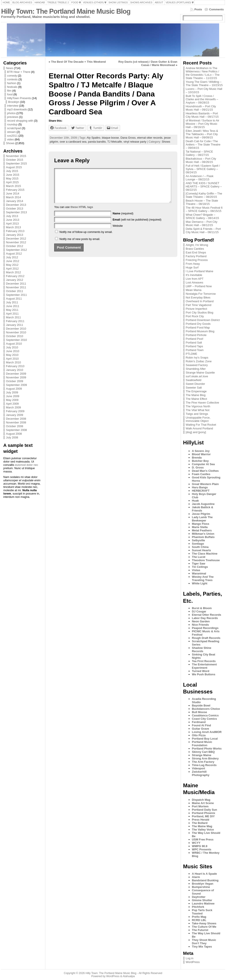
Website (118, 232)
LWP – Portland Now (199, 286)
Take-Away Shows (204, 923)
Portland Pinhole (196, 335)
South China (200, 547)
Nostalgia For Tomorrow (201, 294)
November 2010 (16, 332)
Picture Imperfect (196, 309)
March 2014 (13, 197)
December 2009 (16, 374)
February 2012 (15, 276)
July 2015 (12, 171)
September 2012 (16, 250)
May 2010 (12, 355)
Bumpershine (201, 887)
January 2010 (15, 370)
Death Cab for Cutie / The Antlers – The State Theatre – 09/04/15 (203, 144)
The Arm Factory (203, 762)
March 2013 (13, 227)
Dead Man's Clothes (205, 471)
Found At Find (201, 725)
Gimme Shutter (202, 900)
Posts (198, 9)
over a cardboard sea (73, 142)
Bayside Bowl (201, 705)
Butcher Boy (200, 461)
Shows (10, 143)
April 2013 (12, 224)
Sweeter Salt (194, 388)
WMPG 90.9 (200, 846)
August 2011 (14, 299)
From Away (193, 264)
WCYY (196, 843)
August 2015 (14, 167)
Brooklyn (14, 102)
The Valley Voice (203, 830)
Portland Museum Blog (200, 331)
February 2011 (15, 321)
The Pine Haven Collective (202, 403)
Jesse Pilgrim (201, 514)
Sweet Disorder (195, 384)
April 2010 (12, 359)
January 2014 (15, 201)
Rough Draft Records (206, 638)
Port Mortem (200, 806)
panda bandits (97, 142)
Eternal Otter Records (207, 615)
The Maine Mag (202, 826)
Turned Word (201, 671)
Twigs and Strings (197, 414)
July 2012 (12, 257)
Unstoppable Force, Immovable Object (198, 419)
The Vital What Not (198, 410)
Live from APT (195, 279)
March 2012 (13, 272)
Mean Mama (194, 290)
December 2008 (16, 419)
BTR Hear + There (19, 72)
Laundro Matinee (203, 904)
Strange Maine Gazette (200, 373)
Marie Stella (200, 527)
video (11, 139)
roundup (12, 124)
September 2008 (16, 430)
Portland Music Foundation (202, 744)
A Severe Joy (201, 451)
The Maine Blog (196, 395)
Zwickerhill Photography (201, 773)
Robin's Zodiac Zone (199, 361)
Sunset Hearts (201, 550)
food (10, 94)
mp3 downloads (17, 109)
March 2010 (13, 362)
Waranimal (199, 573)
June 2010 (13, 351)
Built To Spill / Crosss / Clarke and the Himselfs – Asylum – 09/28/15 (202, 99)
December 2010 (16, 329)
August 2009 (14, 389)
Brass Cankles (195, 249)
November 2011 (16, 287)
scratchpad (14, 128)
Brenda (197, 458)
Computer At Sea (203, 464)
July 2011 (12, 302)
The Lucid (199, 557)
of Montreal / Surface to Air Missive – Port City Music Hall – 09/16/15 (203, 124)
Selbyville (198, 540)
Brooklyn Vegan (203, 884)
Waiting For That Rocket (201, 425)
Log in (190, 958)
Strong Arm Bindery (205, 758)
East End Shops (196, 252)
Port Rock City (195, 316)
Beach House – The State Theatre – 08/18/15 (202, 202)
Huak (195, 501)
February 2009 (15, 411)
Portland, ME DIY (203, 816)
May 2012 (12, 265)
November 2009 (16, 377)
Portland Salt (194, 343)
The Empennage (196, 391)
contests (12, 79)
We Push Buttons (204, 674)
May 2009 (12, 400)
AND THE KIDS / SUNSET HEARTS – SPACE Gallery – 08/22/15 (204, 186)
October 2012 (15, 246)
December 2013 (16, 205)
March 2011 (13, 317)
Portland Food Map (198, 328)
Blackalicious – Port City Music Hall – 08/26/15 (201, 160)
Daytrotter (199, 897)
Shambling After (196, 369)
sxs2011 (12, 136)
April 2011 (12, 314)
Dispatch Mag (201, 800)
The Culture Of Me (204, 927)
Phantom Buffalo (203, 537)
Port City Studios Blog (199, 313)
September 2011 (16, 295)
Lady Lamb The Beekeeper (202, 519)
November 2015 (16, 156)
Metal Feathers (202, 530)
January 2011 (15, 325)
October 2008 (15, 426)
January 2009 (15, 415)
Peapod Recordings (205, 628)
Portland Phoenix (204, 813)
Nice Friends (200, 625)
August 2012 (14, 254)
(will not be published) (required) (137, 226)
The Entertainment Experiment (204, 666)
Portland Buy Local (205, 739)
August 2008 (14, 434)
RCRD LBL (199, 920)
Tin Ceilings (200, 567)
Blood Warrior (201, 454)
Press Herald (201, 820)
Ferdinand (199, 722)
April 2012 (12, 269)
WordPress (193, 962)
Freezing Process (197, 260)
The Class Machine (205, 554)
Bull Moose (199, 712)
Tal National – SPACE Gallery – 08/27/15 (199, 153)
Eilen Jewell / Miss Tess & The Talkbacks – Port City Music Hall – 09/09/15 (202, 134)
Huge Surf (192, 267)
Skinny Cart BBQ (203, 752)
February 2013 (15, 231)
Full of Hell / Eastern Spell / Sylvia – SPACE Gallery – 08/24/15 (203, 169)
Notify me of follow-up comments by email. (86, 239)
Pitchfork (198, 907)
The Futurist (200, 930)
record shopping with (20, 121)
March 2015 (13, 186)
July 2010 (12, 347)
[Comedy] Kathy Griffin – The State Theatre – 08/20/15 (204, 195)
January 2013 (15, 235)
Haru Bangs (200, 487)
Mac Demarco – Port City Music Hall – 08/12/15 (202, 223)
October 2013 (15, 209)
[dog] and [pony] (196, 432)
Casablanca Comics (205, 715)
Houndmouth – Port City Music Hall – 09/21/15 (201, 108)
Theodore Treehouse (206, 560)
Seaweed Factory (197, 365)
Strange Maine (202, 755)
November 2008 (16, 422)
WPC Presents (202, 849)
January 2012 (15, 280)
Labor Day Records (205, 618)
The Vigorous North (198, 406)
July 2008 (12, 437)
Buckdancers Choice (206, 709)
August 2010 (14, 344)
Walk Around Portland (199, 428)
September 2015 (16, 163)
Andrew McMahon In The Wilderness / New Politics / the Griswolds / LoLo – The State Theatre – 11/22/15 (203, 73)
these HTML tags (82, 214)
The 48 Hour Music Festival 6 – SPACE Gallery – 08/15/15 (204, 209)
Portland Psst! (195, 339)
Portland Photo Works (207, 749)
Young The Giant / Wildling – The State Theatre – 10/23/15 (204, 83)
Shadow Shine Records (202, 650)
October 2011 (15, 291)
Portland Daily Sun (205, 810)
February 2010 (15, 366)
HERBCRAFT (201, 491)
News (10, 68)
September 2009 (16, 385)
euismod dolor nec (27, 465)
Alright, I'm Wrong (197, 245)
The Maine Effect (196, 399)
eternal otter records (150, 138)
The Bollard (200, 823)
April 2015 (12, 182)
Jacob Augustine (203, 504)
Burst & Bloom (202, 608)
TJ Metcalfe (115, 142)
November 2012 (16, 242)
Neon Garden (201, 621)
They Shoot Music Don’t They (204, 942)
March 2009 (13, 407)
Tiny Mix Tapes (202, 947)
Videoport (199, 768)
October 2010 (15, 336)
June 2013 (13, 220)
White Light (200, 583)
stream (11, 132)
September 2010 (16, 340)
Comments (216, 9)
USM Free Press (203, 839)
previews (13, 117)
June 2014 (13, 194)
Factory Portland (196, 256)
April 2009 (12, 404)
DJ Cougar (199, 611)
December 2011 (16, 284)
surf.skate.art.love (197, 376)
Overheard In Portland (200, 301)
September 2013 (16, 212)
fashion (12, 83)
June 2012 (13, 261)
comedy (12, 76)
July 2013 (12, 216)
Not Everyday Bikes (198, 297)
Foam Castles (201, 474)
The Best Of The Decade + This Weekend (79, 62)
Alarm (196, 877)
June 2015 (13, 175)
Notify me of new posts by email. (80, 246)
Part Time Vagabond (199, 305)
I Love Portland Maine (200, 271)
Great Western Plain (205, 484)
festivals (12, 87)
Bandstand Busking (205, 880)
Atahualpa (129, 976)
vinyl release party (135, 142)
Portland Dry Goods (198, 324)
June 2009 (13, 396)
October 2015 (15, 160)
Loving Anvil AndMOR (207, 732)
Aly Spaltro (94, 138)
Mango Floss (201, 524)
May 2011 (12, 310)
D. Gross (198, 467)
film (9, 91)
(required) (123, 220)
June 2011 (13, 306)
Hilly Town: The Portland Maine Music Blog (66, 11)
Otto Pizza (199, 735)
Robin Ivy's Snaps (197, 358)
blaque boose (110, 138)
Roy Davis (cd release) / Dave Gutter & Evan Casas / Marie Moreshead (148, 63)
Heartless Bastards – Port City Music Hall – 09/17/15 (202, 115)
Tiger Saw (199, 564)
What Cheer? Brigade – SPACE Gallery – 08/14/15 (202, 216)
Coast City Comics (204, 719)
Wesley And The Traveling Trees (203, 578)
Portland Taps (194, 346)
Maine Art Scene (203, 803)
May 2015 (12, 178)
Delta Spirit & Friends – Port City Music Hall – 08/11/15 (203, 230)
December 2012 (16, 239)
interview (13, 106)
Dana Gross (128, 138)
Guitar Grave (201, 729)
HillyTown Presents (19, 98)
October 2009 (15, 381)
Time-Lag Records (204, 765)
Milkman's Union (203, 534)
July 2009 (12, 392)
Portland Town (195, 350)
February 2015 (15, 190)
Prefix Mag (199, 917)
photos (11, 113)
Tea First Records (204, 661)
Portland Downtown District (203, 320)
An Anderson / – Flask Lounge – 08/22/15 (200, 178)
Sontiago (198, 544)
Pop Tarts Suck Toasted (202, 912)
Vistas (196, 570)
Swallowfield (193, 380)
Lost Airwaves (194, 282)
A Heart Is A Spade (204, 874)
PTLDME (192, 354)
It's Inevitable (194, 275)
